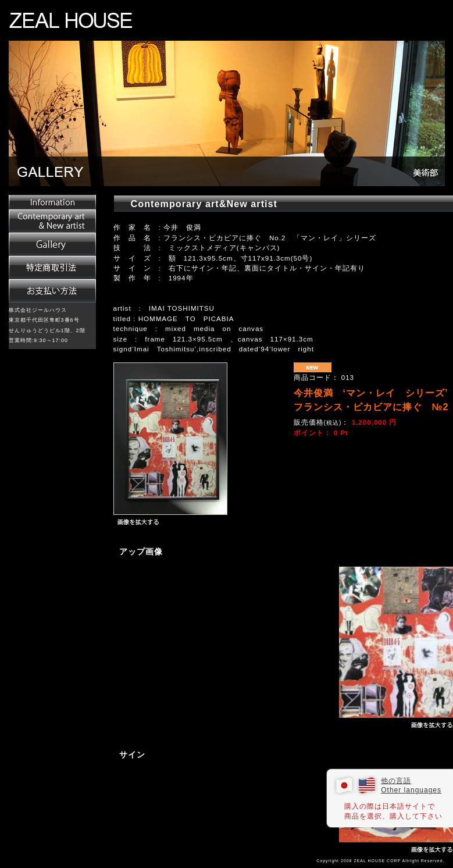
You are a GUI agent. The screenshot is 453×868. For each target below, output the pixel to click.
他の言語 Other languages (411, 786)
